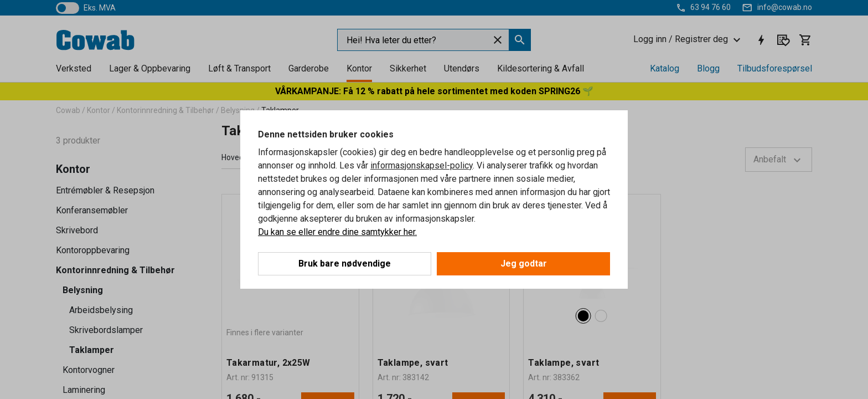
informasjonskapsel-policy (422, 165)
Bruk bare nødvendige (345, 264)
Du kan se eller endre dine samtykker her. (337, 232)
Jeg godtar (524, 264)
